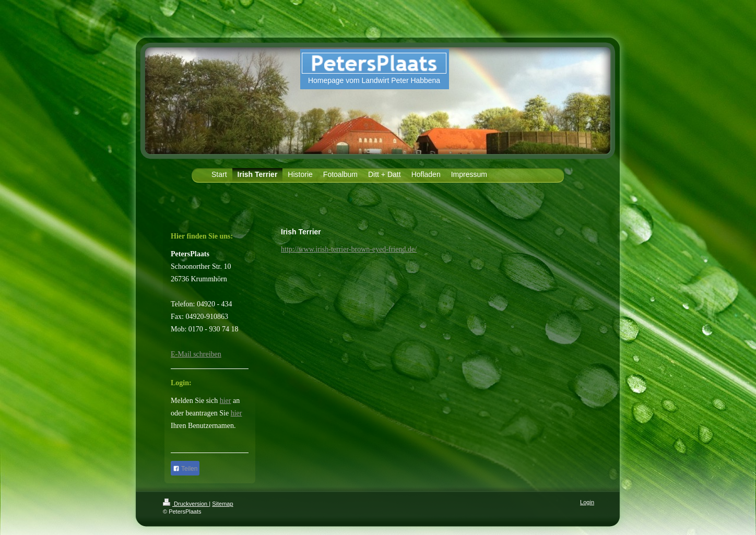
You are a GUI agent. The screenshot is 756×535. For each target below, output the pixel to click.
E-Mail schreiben (196, 354)
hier (226, 401)
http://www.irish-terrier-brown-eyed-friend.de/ (349, 249)
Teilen (185, 469)
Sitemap (222, 504)
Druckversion (186, 504)
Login (587, 502)
